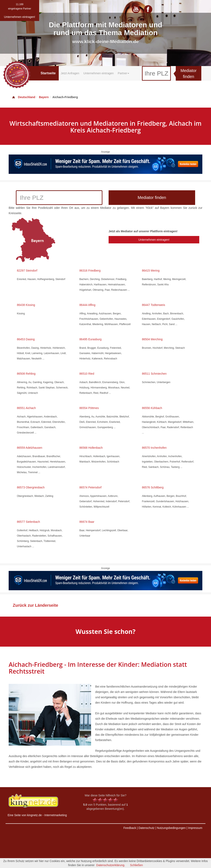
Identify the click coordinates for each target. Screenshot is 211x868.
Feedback (130, 828)
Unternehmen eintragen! (154, 240)
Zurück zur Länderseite (35, 605)
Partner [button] (124, 73)
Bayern (44, 97)
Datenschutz (147, 828)
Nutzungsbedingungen (171, 828)
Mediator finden (189, 74)
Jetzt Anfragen (70, 73)
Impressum (195, 828)
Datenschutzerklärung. (111, 865)
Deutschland (23, 97)
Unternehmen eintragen (98, 73)
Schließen (136, 865)
